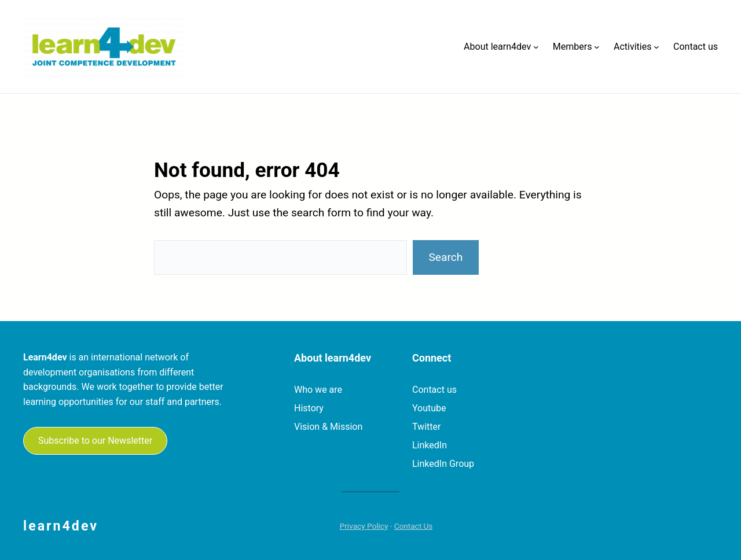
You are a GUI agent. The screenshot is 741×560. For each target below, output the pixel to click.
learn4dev (61, 526)
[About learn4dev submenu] (536, 47)
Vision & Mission (328, 427)
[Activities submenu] (656, 47)
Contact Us (414, 526)
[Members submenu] (597, 47)
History (309, 408)
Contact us (434, 390)
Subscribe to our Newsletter (95, 441)
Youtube (429, 408)
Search (445, 257)
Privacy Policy (364, 526)
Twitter (426, 427)
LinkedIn (430, 445)
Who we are (318, 390)
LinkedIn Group (443, 464)
